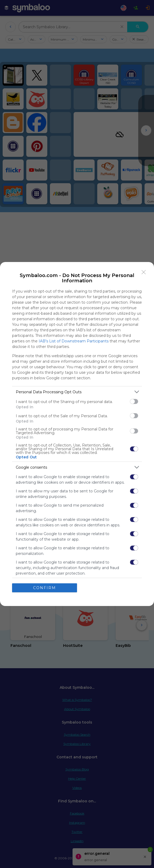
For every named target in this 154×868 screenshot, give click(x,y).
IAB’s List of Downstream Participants (74, 341)
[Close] (144, 272)
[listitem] (77, 392)
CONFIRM (45, 588)
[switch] (134, 401)
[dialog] (77, 434)
